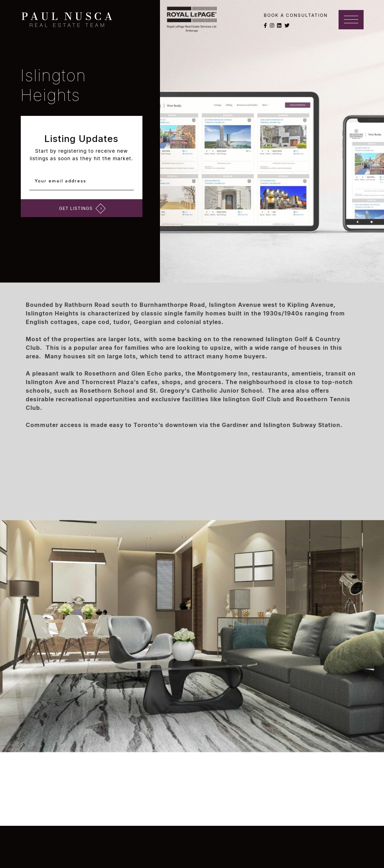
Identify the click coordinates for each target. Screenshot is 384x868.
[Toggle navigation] (351, 20)
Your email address (62, 181)
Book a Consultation (296, 15)
